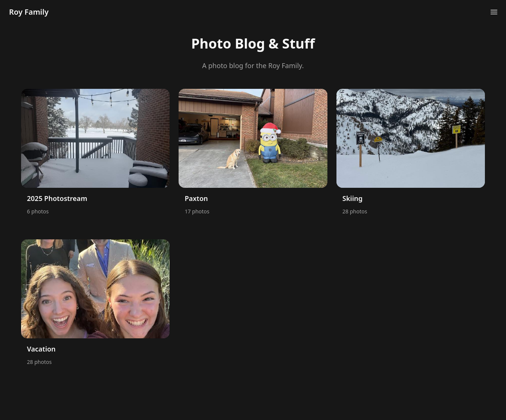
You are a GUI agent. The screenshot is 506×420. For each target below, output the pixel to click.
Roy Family (29, 12)
